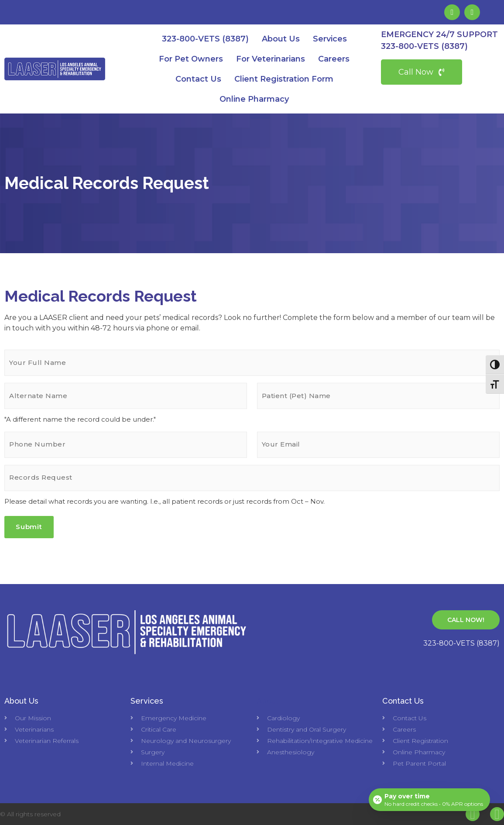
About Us (281, 39)
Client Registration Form (284, 79)
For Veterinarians (271, 59)
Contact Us (198, 79)
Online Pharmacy (254, 99)
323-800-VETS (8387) (205, 39)
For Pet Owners (191, 59)
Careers (334, 59)
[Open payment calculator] (429, 800)
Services (330, 39)
